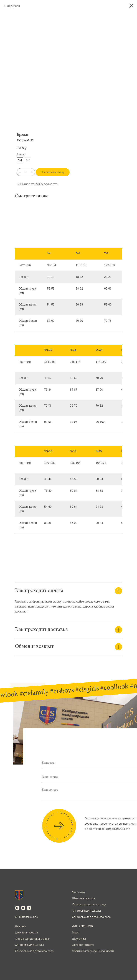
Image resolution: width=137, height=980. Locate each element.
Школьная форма (83, 898)
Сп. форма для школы (86, 911)
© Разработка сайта (26, 917)
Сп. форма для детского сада (91, 917)
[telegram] (29, 908)
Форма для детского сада (89, 904)
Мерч (76, 932)
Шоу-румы (79, 939)
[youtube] (23, 908)
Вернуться (13, 6)
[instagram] (17, 908)
